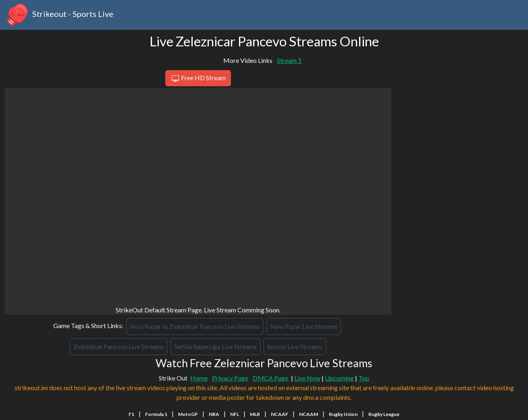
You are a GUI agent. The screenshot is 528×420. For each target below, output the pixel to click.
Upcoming (339, 378)
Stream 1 (289, 60)
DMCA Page (270, 378)
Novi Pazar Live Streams (304, 326)
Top (364, 378)
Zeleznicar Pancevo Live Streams (118, 346)
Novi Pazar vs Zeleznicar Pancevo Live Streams (195, 326)
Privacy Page (230, 378)
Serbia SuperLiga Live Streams (215, 346)
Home (199, 378)
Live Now (307, 378)
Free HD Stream (198, 79)
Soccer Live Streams (295, 346)
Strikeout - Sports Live (59, 15)
